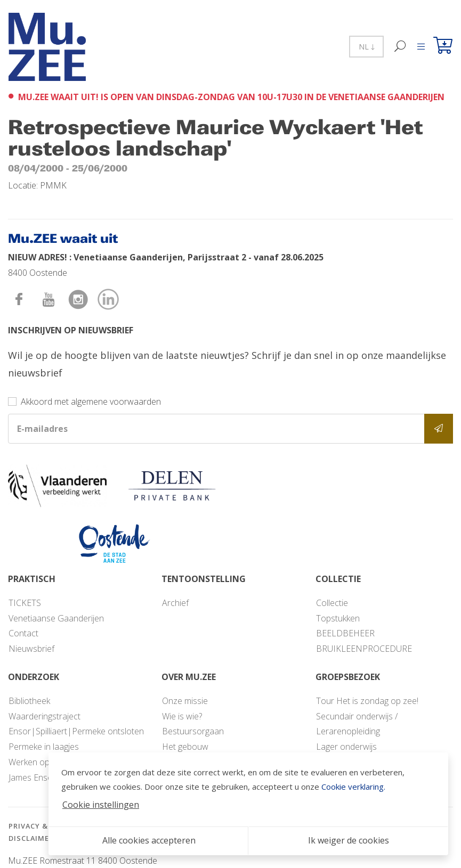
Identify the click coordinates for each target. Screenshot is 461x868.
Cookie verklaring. (353, 787)
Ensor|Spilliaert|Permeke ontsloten (76, 731)
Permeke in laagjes (44, 747)
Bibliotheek (29, 701)
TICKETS (25, 603)
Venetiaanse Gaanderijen (56, 618)
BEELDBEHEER (345, 633)
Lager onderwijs (346, 747)
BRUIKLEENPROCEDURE (364, 649)
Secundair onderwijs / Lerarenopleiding (357, 724)
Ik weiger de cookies (349, 840)
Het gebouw (185, 747)
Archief (175, 603)
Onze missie (185, 701)
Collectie (332, 603)
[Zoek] (401, 47)
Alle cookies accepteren (149, 840)
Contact (23, 633)
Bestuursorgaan (193, 731)
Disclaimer (31, 838)
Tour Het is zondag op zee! (367, 701)
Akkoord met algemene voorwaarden (91, 402)
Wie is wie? (182, 716)
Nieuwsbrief (31, 649)
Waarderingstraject (45, 716)
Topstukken (338, 618)
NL (366, 47)
